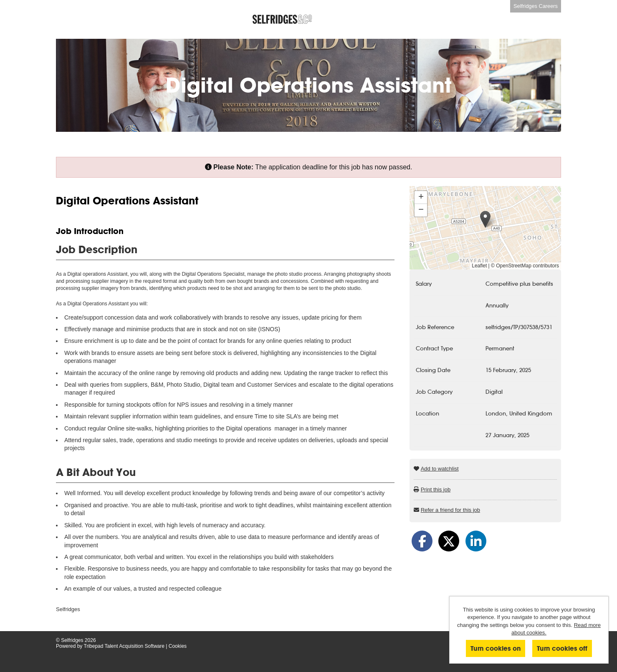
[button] (485, 219)
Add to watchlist (440, 469)
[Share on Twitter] (449, 541)
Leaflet (479, 266)
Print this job (436, 490)
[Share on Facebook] (422, 541)
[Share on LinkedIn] (476, 541)
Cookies (178, 646)
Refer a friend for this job (450, 510)
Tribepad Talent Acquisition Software (124, 646)
